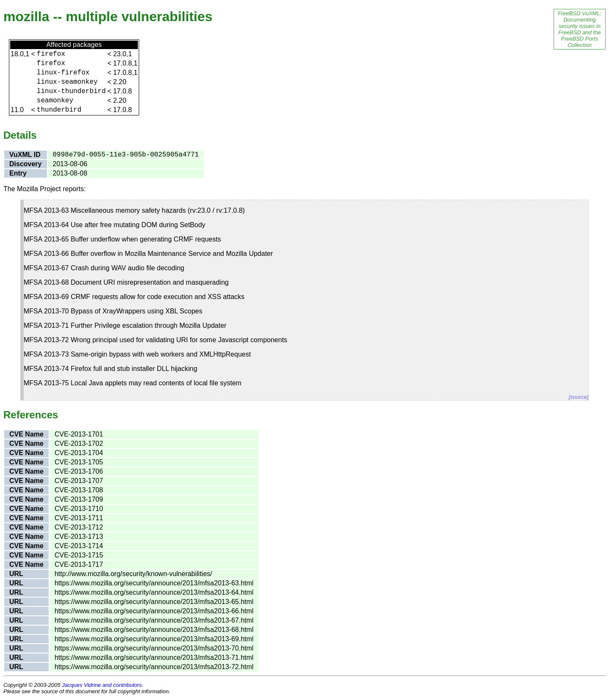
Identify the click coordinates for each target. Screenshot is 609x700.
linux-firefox (63, 73)
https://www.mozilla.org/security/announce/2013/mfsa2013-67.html (154, 620)
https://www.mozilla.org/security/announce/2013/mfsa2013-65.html (154, 602)
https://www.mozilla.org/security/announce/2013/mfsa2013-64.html (154, 592)
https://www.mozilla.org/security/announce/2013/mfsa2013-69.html (154, 639)
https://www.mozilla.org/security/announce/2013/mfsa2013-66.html (154, 611)
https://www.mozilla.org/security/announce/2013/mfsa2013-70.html (154, 648)
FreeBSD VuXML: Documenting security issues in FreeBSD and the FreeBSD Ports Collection (580, 29)
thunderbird (59, 110)
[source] (579, 397)
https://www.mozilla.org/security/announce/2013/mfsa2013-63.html (154, 583)
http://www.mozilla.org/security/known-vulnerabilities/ (133, 574)
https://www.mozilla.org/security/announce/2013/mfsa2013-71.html (154, 657)
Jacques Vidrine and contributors (102, 685)
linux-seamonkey (67, 82)
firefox (51, 54)
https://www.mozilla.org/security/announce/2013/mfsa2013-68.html (154, 630)
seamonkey (55, 101)
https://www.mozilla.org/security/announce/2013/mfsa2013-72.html (154, 667)
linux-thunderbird (71, 91)
